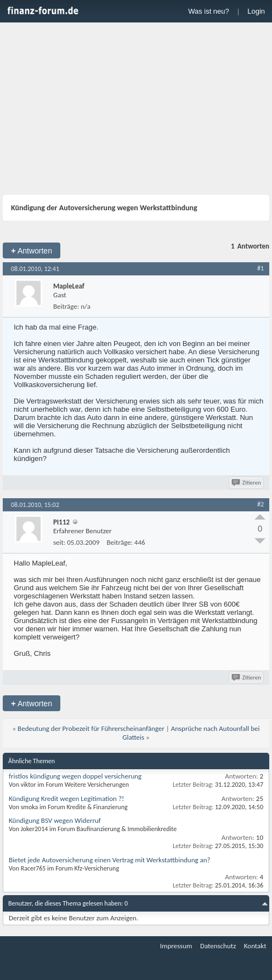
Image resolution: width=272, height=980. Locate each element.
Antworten (32, 250)
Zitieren (247, 483)
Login (256, 11)
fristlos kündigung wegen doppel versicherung (75, 776)
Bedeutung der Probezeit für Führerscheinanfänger (91, 728)
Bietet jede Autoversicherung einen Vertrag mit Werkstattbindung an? (110, 860)
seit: (59, 542)
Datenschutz (218, 946)
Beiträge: (66, 306)
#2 (260, 504)
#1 (260, 268)
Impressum (176, 946)
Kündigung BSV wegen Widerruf (55, 820)
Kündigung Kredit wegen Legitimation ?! (66, 799)
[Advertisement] (136, 110)
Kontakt (255, 946)
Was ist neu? (209, 11)
